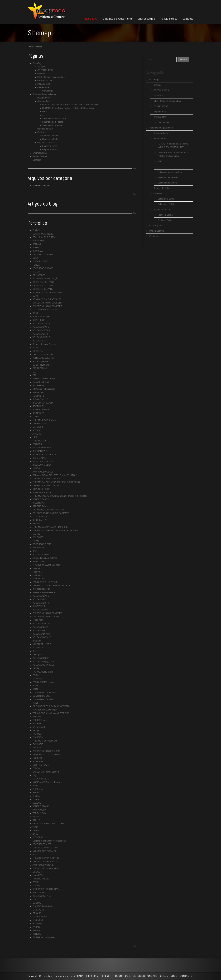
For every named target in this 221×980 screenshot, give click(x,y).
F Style (36, 541)
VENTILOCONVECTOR (44, 358)
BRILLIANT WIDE (41, 451)
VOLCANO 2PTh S (41, 337)
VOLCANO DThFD (41, 634)
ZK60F (36, 830)
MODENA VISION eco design (46, 782)
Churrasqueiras (146, 19)
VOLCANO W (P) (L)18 (43, 665)
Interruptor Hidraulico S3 (44, 389)
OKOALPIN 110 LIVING (43, 282)
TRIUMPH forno (40, 720)
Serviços (41, 67)
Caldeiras (42, 132)
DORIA (36, 417)
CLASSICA (38, 737)
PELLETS (37, 717)
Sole (35, 651)
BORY (35, 686)
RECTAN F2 (38, 413)
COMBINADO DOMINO (43, 699)
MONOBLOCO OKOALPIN (45, 851)
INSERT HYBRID (40, 261)
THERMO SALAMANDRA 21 (46, 486)
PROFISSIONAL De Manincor (46, 565)
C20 (34, 375)
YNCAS (36, 927)
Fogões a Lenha (50, 146)
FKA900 (36, 793)
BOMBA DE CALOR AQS (44, 455)
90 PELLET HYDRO (42, 644)
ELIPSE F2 (38, 427)
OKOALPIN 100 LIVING (43, 286)
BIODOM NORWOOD (43, 403)
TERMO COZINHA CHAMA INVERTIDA (51, 713)
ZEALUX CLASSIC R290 (44, 237)
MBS (45, 112)
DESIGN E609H (40, 917)
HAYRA (36, 668)
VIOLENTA (37, 789)
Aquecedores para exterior (45, 558)
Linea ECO (38, 875)
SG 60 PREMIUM (41, 365)
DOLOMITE (38, 537)
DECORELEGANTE (42, 844)
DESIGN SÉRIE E (41, 779)
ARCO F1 (37, 434)
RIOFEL (36, 796)
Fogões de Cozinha (46, 143)
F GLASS (37, 748)
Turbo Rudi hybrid (41, 382)
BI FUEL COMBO (41, 410)
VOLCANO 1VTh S (41, 324)
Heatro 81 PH (39, 579)
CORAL (36, 675)
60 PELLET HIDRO (41, 489)
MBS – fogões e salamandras (51, 77)
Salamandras (43, 101)
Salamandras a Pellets (53, 122)
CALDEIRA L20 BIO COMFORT (47, 613)
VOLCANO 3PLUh (41, 624)
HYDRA (36, 468)
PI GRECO (38, 648)
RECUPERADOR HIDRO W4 (46, 889)
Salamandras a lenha (52, 125)
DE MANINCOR (45, 81)
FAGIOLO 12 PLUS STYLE (45, 582)
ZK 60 (35, 834)
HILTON (36, 272)
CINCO (36, 899)
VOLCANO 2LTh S (41, 330)
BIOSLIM (37, 641)
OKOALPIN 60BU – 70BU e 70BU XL (50, 824)
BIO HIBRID (38, 386)
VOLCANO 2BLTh (41, 658)
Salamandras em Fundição (55, 118)
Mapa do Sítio (44, 84)
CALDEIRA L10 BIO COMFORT (47, 306)
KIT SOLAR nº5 (40, 517)
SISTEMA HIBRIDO (42, 493)
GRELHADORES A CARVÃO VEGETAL (51, 706)
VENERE (37, 934)
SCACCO (37, 803)
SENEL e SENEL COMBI (44, 379)
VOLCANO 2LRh (40, 627)
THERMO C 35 (39, 441)
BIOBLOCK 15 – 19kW (43, 461)
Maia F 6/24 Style (40, 765)
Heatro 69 (37, 575)
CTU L (35, 689)
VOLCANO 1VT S (41, 327)
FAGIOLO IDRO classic (43, 682)
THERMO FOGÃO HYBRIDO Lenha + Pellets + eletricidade (60, 496)
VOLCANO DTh (40, 630)
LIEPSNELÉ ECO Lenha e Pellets (48, 510)
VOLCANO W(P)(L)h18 (43, 661)
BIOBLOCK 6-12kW (42, 465)
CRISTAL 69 (38, 910)
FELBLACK (38, 620)
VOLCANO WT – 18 (42, 637)
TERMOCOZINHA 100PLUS (45, 858)
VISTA (35, 786)
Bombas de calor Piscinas (44, 344)
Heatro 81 (37, 568)
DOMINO (37, 886)
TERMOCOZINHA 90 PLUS (45, 848)
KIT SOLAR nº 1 (40, 520)
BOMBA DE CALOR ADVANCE (47, 299)
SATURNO (37, 679)
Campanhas (48, 91)
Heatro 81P (38, 572)
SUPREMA (38, 251)
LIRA (35, 437)
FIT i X (35, 882)
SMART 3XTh (39, 320)
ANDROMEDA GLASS (43, 472)
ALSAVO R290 (39, 241)
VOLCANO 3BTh (40, 610)
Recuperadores (44, 98)
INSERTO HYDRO (41, 589)
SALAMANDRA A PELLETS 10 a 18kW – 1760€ (54, 475)
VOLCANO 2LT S (40, 334)
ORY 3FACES (39, 275)
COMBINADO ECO (41, 696)
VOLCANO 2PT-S (41, 596)
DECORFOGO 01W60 (43, 234)
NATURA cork (39, 727)
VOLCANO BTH (40, 599)
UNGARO (42, 74)
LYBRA (36, 799)
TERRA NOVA (39, 813)
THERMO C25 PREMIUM (44, 420)
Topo (134, 168)
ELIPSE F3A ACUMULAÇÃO (46, 279)
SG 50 (35, 348)
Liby (34, 775)
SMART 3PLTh (39, 606)
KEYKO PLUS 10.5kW (43, 255)
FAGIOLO (37, 734)
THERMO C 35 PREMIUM (45, 741)
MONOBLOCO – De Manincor (46, 755)
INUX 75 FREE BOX (42, 448)
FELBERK (37, 444)
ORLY (35, 258)
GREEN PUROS (45, 70)
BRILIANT (37, 524)
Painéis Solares (169, 19)
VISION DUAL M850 (42, 317)
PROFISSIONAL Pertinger (45, 710)
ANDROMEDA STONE (43, 865)
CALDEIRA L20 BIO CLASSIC (46, 751)
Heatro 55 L (38, 920)
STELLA (36, 820)
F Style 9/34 (38, 758)
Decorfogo (91, 19)
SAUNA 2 (37, 244)
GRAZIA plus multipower (44, 937)
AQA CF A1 (38, 762)
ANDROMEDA (39, 810)
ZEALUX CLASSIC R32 (43, 355)
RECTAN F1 (38, 406)
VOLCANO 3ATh (40, 341)
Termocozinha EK (41, 879)
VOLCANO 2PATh (41, 555)
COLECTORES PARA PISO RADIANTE (51, 513)
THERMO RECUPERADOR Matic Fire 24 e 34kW (55, 530)
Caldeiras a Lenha (51, 136)
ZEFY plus (37, 655)
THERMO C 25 (39, 424)
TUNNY (36, 230)
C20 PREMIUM (40, 368)
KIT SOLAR (38, 837)
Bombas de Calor (45, 129)
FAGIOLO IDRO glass (43, 672)
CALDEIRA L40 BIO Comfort (46, 772)
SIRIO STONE (39, 458)
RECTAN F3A (39, 548)
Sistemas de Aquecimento (117, 19)
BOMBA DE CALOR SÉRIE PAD (47, 292)
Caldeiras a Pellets (51, 139)
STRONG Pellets (40, 506)
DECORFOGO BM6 (42, 544)
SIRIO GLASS (39, 893)
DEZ (35, 551)
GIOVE (36, 817)
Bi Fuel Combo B (40, 399)
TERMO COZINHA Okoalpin (45, 868)
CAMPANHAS (44, 87)
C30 (34, 372)
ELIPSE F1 (38, 924)
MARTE (36, 534)
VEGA (35, 827)
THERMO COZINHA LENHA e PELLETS (51, 586)
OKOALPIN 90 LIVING (43, 289)
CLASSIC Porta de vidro (44, 906)
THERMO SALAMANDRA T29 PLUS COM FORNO (56, 482)
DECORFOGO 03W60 (43, 268)
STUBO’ (36, 931)
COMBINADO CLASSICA (44, 693)
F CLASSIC (38, 744)
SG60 (35, 313)
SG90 (35, 296)
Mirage (36, 730)
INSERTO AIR (39, 503)
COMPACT (38, 903)
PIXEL (35, 703)
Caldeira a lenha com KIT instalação (49, 841)
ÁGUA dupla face (40, 361)
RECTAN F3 (38, 396)
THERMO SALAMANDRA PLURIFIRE (50, 527)
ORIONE (37, 913)
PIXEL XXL (38, 430)
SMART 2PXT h (40, 561)
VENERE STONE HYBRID (45, 593)
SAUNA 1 (37, 248)
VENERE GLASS (40, 499)
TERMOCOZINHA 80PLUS (45, 862)
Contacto (188, 19)
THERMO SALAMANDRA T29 (46, 479)
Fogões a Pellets (50, 150)
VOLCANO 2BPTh (41, 603)
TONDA (36, 265)
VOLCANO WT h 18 (42, 896)
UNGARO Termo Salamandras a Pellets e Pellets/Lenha (68, 108)
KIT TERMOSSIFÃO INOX (45, 310)
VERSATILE (38, 392)
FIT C (35, 855)
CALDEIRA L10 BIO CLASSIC (46, 617)
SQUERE (37, 724)
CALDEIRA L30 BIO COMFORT (47, 303)
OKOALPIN (38, 351)
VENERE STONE (41, 806)
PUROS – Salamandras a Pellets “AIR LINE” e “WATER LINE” (71, 105)
